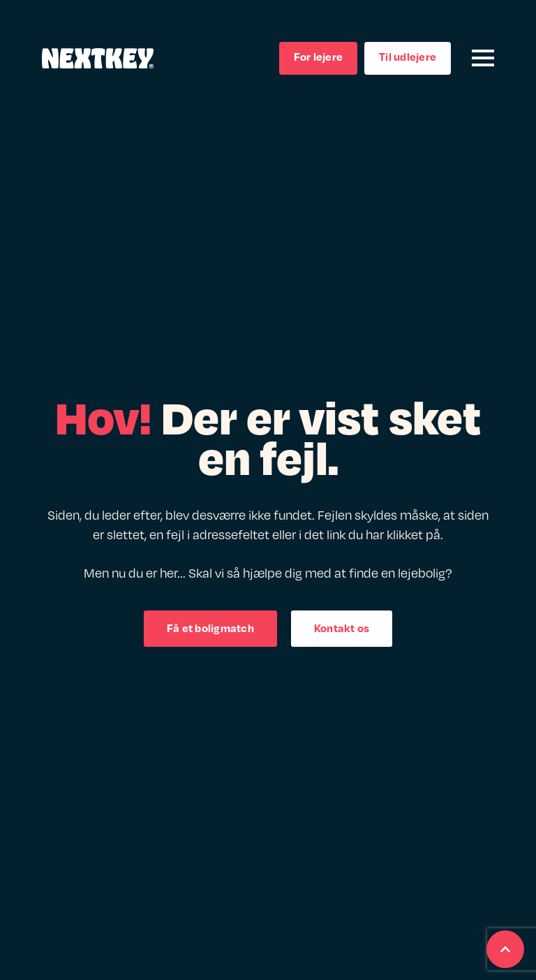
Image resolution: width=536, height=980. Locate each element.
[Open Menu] (483, 58)
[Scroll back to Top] (505, 949)
